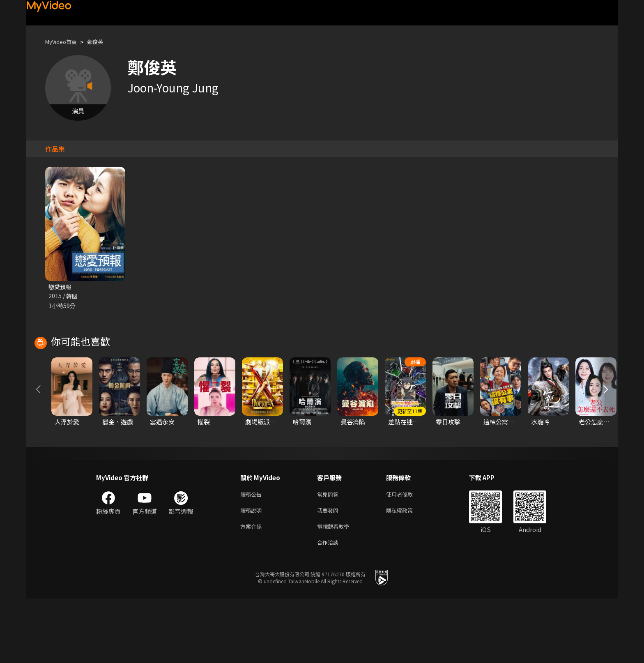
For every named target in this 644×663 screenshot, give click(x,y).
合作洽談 (329, 606)
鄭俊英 (102, 42)
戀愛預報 (61, 287)
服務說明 (253, 572)
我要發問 (329, 572)
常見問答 (329, 554)
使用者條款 (406, 554)
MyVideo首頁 (64, 42)
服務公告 (253, 554)
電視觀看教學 (336, 589)
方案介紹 (253, 589)
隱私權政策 (406, 572)
